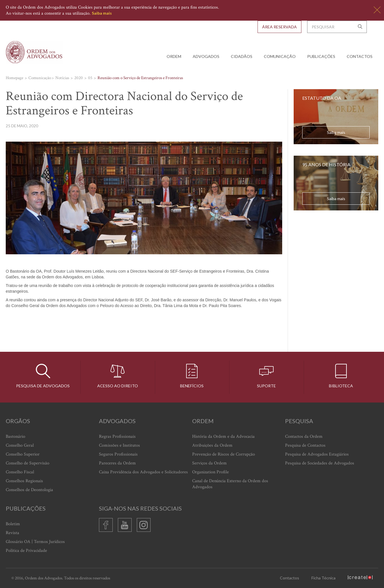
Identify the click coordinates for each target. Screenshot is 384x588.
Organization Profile (210, 472)
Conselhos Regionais (24, 481)
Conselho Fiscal (20, 472)
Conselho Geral (20, 445)
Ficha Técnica (323, 578)
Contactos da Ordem (304, 436)
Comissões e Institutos (119, 445)
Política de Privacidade (26, 551)
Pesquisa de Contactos (305, 445)
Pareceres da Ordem (117, 463)
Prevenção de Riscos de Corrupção (224, 454)
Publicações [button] (321, 56)
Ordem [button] (174, 56)
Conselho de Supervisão (28, 463)
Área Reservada (279, 27)
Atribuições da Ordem (212, 445)
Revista (12, 533)
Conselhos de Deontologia (29, 490)
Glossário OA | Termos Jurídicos (35, 542)
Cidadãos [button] (242, 56)
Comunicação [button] (280, 56)
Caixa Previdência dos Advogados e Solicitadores (143, 472)
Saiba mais (102, 13)
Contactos (360, 56)
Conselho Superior (23, 454)
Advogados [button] (206, 56)
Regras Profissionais (117, 436)
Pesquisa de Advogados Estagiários (317, 454)
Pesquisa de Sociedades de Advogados (320, 463)
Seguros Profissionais (118, 454)
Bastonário (15, 436)
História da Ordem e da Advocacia (223, 436)
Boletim (13, 524)
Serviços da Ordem (209, 463)
